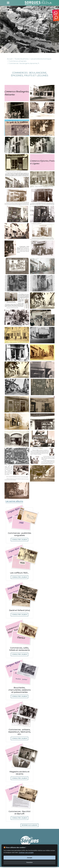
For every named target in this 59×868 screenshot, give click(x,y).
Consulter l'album (19, 540)
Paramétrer (29, 862)
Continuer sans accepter (26, 853)
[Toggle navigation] (8, 3)
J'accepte (30, 858)
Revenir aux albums (29, 826)
